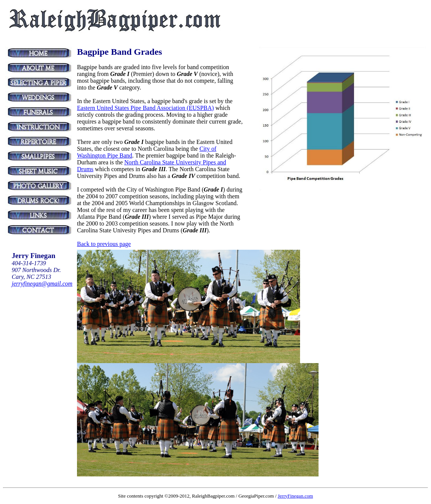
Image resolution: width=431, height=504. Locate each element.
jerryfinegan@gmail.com (42, 284)
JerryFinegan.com (296, 496)
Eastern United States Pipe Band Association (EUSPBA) (145, 108)
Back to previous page (104, 244)
